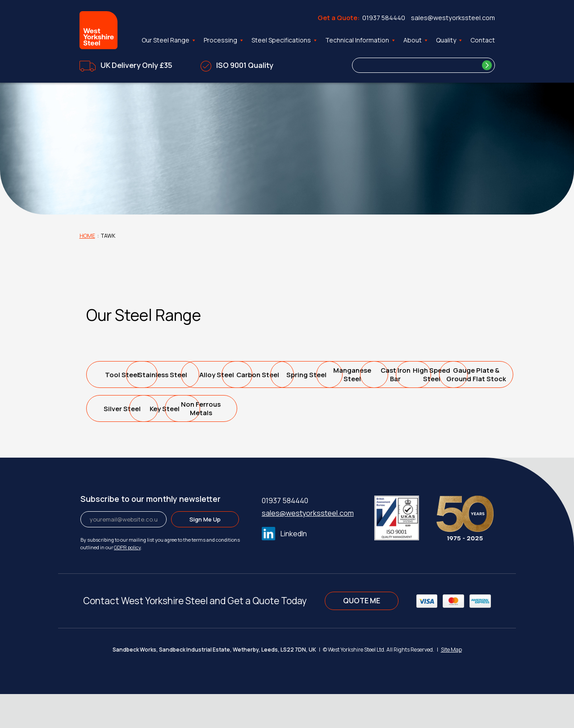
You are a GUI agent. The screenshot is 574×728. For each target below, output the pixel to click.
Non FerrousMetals (205, 442)
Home (87, 236)
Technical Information (361, 40)
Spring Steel (448, 375)
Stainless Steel (205, 375)
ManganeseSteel (124, 408)
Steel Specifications (285, 40)
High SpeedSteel (286, 408)
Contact (483, 40)
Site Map (451, 684)
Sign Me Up (205, 553)
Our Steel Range (169, 40)
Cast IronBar (205, 408)
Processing (224, 40)
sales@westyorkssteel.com (453, 18)
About (416, 40)
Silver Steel (447, 409)
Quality (450, 40)
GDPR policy (127, 581)
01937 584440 (384, 18)
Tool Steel (124, 375)
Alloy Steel (286, 375)
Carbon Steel (367, 375)
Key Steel (124, 443)
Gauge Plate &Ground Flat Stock (367, 408)
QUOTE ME (362, 635)
